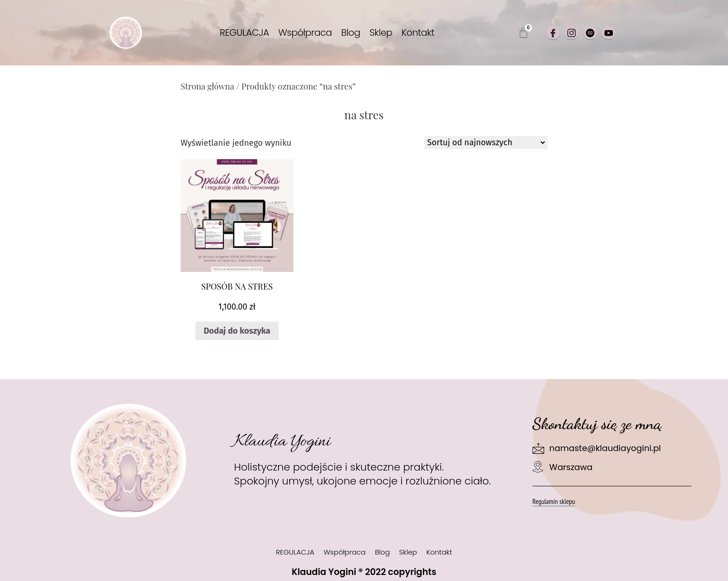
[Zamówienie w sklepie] (486, 142)
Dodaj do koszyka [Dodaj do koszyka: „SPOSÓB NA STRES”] (237, 331)
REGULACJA (244, 32)
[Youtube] (609, 33)
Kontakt (418, 32)
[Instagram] (572, 33)
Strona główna (207, 86)
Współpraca (305, 32)
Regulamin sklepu (554, 501)
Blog (351, 32)
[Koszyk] (523, 33)
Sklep (381, 32)
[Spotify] (590, 33)
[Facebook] (553, 33)
